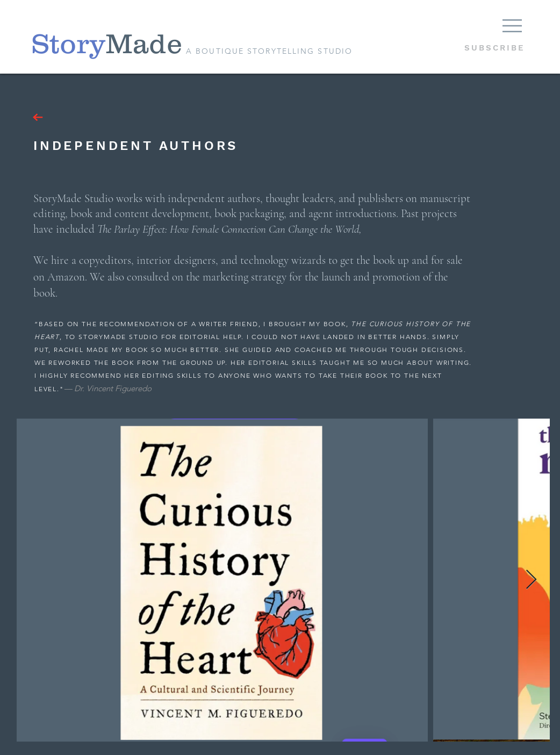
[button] (512, 26)
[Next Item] (531, 580)
